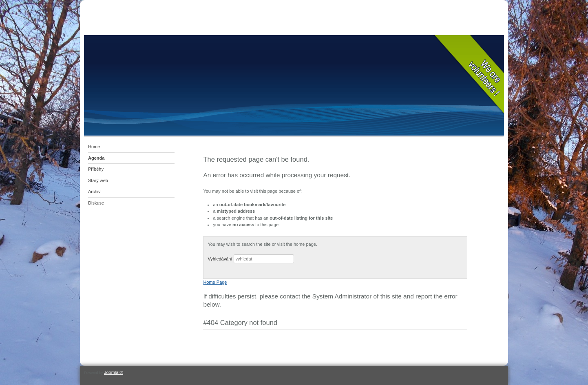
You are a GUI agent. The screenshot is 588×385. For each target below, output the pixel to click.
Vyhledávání (220, 259)
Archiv (94, 191)
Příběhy (96, 169)
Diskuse (96, 203)
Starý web (98, 180)
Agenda (96, 158)
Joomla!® (114, 372)
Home (94, 147)
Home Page (215, 282)
